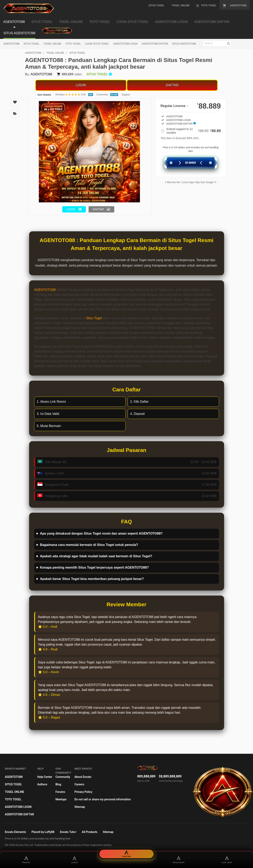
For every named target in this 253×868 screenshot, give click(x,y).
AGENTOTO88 (11, 44)
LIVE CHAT (227, 859)
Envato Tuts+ (68, 832)
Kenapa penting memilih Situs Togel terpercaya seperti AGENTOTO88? (94, 567)
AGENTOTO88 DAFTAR (155, 44)
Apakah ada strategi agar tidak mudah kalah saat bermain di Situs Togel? (96, 556)
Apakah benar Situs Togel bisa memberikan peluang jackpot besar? (92, 579)
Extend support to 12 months (194, 131)
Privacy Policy (83, 792)
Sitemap (80, 807)
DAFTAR (172, 85)
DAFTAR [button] (98, 209)
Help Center (45, 777)
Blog (58, 784)
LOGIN (81, 85)
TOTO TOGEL (73, 44)
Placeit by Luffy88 (43, 832)
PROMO (26, 859)
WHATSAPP (179, 859)
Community (63, 777)
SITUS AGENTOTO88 (184, 44)
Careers (79, 784)
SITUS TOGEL (31, 44)
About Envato (83, 777)
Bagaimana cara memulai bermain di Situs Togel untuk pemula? (89, 545)
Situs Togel (94, 318)
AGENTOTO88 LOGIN (125, 44)
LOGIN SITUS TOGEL (97, 44)
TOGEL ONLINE (52, 44)
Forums (60, 792)
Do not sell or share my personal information (103, 799)
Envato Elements (15, 832)
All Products (90, 832)
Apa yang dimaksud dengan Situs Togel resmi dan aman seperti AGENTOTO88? (101, 533)
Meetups (61, 799)
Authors (42, 784)
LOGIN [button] (71, 209)
